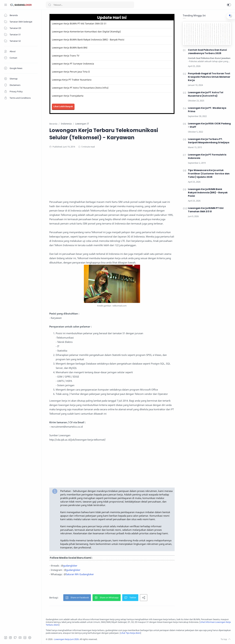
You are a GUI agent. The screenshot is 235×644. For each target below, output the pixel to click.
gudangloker (70, 566)
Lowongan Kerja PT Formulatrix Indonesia (207, 156)
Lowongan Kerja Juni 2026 (66, 639)
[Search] (90, 5)
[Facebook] (6, 638)
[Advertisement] (112, 177)
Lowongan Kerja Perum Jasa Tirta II (71, 72)
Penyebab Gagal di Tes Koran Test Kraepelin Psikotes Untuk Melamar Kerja (209, 77)
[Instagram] (10, 638)
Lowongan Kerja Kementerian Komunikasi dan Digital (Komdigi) (86, 32)
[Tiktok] (30, 638)
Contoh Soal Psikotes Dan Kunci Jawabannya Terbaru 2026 (207, 52)
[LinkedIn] (25, 638)
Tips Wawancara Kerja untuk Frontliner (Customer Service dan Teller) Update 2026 (209, 174)
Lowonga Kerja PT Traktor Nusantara (72, 80)
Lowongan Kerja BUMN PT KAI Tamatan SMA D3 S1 (79, 24)
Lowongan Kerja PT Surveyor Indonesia (73, 64)
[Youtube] (20, 638)
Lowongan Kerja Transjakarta (68, 96)
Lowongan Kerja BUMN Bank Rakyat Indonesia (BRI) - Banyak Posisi (88, 40)
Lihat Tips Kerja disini (130, 633)
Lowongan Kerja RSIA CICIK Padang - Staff (209, 125)
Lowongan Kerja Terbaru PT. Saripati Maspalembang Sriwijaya (209, 141)
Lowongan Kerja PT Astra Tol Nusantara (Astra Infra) (80, 88)
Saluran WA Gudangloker (80, 574)
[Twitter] (15, 638)
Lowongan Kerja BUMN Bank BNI (70, 48)
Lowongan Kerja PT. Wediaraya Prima (207, 110)
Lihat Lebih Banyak (63, 106)
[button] (229, 5)
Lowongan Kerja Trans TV (66, 56)
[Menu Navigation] (6, 5)
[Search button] (50, 5)
